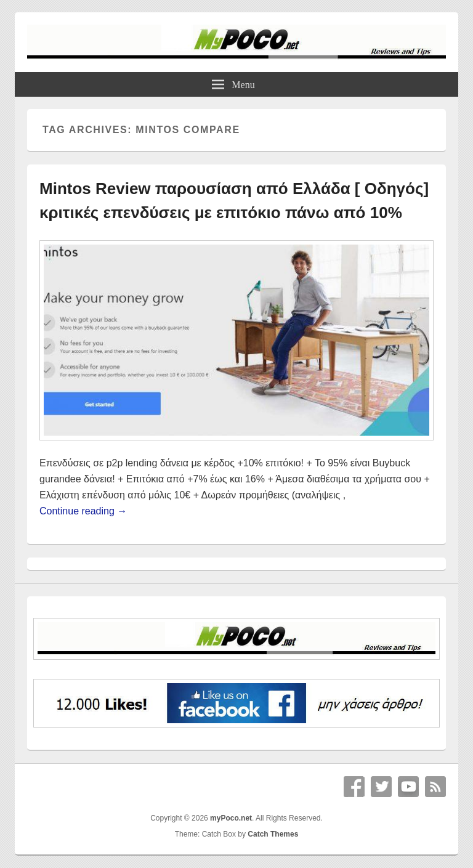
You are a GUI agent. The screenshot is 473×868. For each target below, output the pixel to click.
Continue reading (83, 511)
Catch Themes (273, 834)
